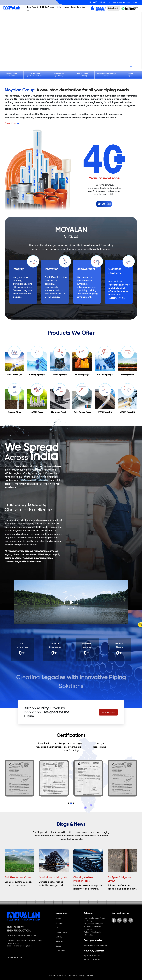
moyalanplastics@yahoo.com (96, 945)
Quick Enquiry (114, 8)
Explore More (12, 123)
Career (73, 7)
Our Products (50, 7)
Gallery (60, 7)
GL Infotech (89, 976)
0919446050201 (131, 9)
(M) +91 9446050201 (92, 960)
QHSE (42, 7)
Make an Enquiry (108, 712)
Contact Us (61, 951)
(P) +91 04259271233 (92, 956)
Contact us (81, 7)
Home (29, 7)
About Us (35, 7)
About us (59, 923)
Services (66, 7)
